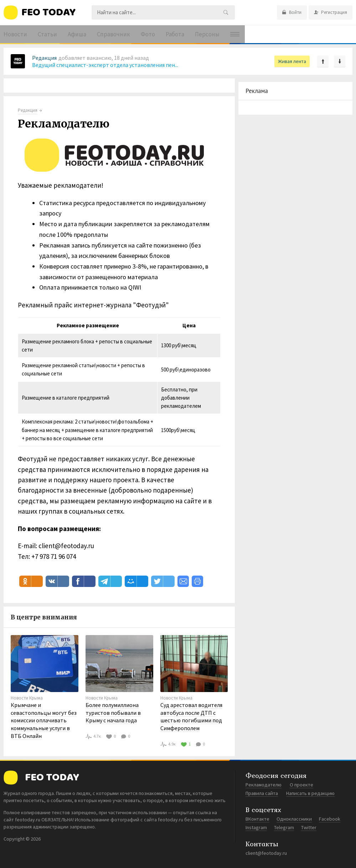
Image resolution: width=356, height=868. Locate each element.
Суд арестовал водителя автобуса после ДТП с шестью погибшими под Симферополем (191, 716)
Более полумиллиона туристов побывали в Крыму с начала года (113, 713)
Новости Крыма (27, 698)
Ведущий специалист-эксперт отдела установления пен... (105, 65)
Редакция (44, 58)
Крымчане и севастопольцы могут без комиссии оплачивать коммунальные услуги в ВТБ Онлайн (44, 720)
